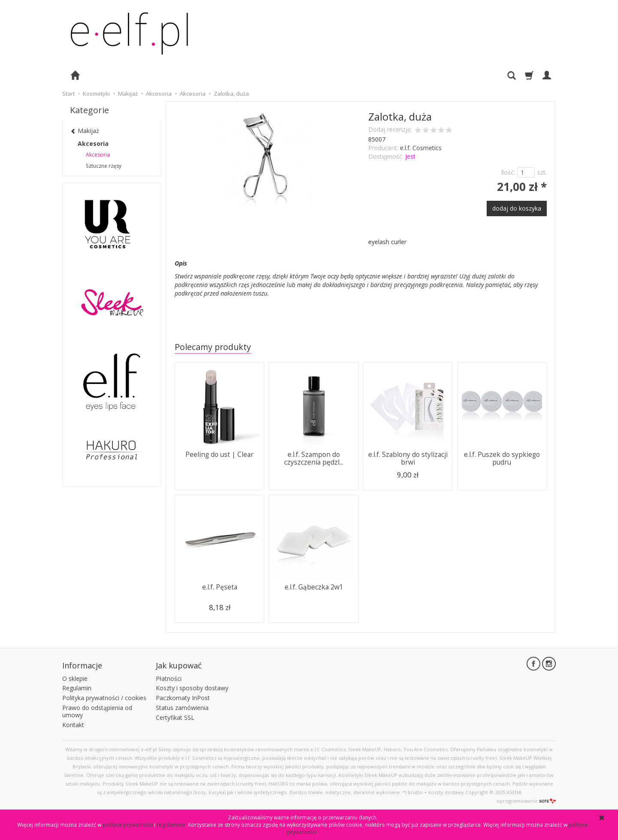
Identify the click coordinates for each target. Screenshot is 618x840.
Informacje (82, 665)
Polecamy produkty (213, 347)
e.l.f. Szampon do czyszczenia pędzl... (314, 458)
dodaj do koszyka (517, 208)
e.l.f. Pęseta (220, 587)
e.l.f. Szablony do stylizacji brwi (408, 458)
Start (68, 94)
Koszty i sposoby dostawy (192, 688)
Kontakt (73, 725)
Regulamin (77, 688)
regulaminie (171, 825)
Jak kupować (179, 665)
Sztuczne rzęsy (104, 166)
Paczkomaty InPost (183, 698)
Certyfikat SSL (175, 718)
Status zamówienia (182, 708)
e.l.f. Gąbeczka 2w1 (314, 587)
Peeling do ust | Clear (220, 455)
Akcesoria (93, 144)
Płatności (169, 678)
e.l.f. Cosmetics (421, 148)
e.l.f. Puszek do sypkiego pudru (502, 458)
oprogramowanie (526, 801)
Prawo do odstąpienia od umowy (97, 711)
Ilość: (508, 172)
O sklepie (75, 678)
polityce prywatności (128, 825)
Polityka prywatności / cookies (104, 698)
